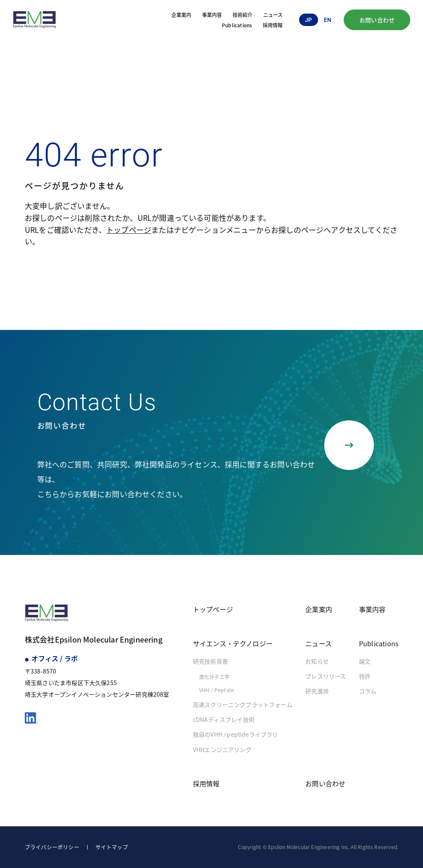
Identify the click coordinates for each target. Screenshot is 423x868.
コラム (368, 691)
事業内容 (212, 15)
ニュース (273, 15)
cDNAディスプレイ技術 (224, 719)
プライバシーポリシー (52, 847)
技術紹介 (243, 15)
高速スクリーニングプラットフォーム (243, 704)
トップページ (129, 230)
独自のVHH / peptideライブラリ (236, 734)
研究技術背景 (210, 661)
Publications (237, 25)
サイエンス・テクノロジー (233, 643)
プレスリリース (326, 676)
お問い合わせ (377, 20)
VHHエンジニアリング (222, 749)
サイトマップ (112, 847)
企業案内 (182, 15)
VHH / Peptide (216, 690)
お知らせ (317, 661)
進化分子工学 (214, 677)
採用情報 (273, 25)
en (328, 20)
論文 (365, 661)
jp (308, 20)
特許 (365, 676)
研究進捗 (317, 691)
